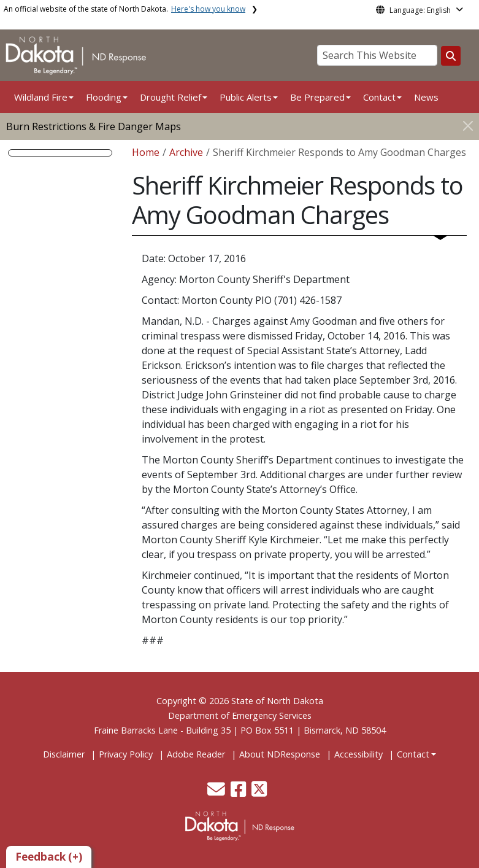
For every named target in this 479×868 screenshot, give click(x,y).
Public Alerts (246, 97)
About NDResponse (280, 754)
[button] (217, 792)
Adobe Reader (196, 754)
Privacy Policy (126, 754)
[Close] (468, 126)
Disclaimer (64, 754)
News (426, 97)
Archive (186, 152)
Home (146, 152)
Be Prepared (317, 97)
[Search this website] (451, 56)
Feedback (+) (49, 857)
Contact (413, 754)
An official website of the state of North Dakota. (125, 9)
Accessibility (358, 754)
